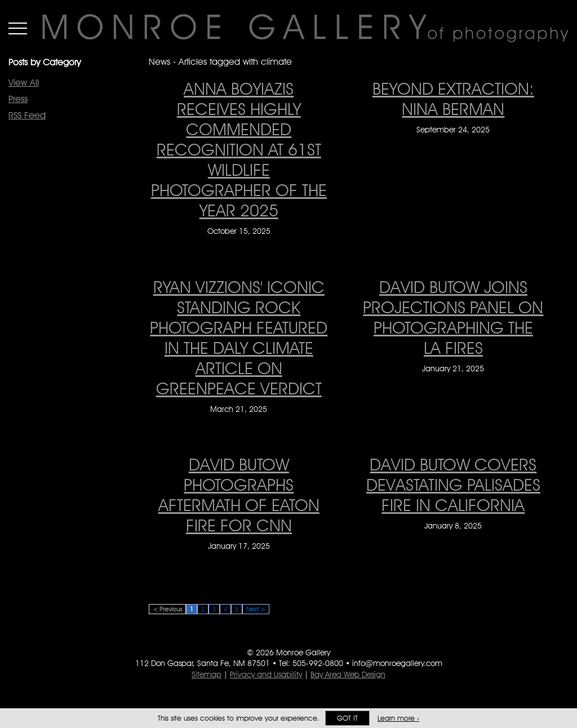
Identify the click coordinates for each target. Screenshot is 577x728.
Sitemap (207, 674)
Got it (347, 718)
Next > (256, 609)
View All (24, 83)
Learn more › (398, 718)
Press (18, 99)
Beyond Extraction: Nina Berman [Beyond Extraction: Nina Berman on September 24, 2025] (453, 99)
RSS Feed (27, 115)
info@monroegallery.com (397, 663)
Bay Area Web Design (348, 674)
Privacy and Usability (266, 674)
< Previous (167, 609)
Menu (18, 28)
